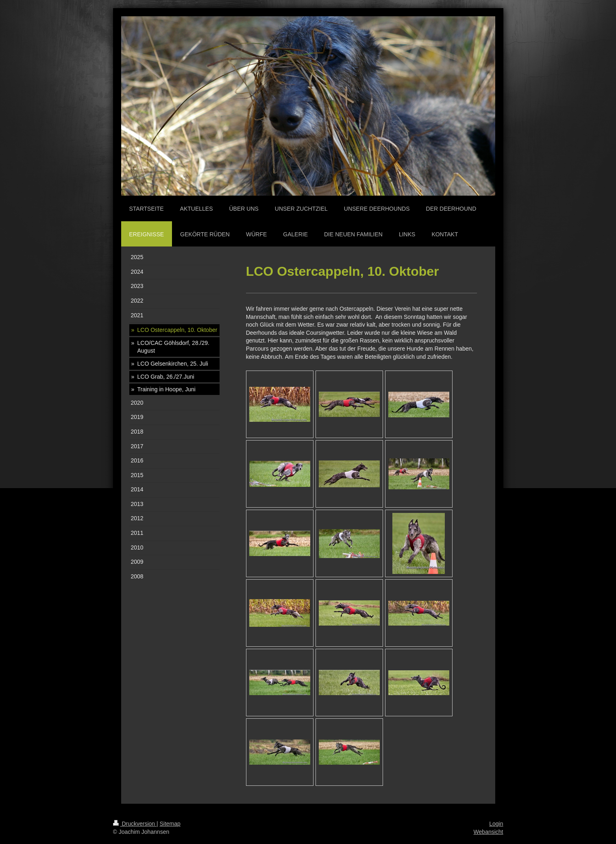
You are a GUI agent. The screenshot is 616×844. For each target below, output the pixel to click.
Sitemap (170, 824)
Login (496, 824)
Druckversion (135, 824)
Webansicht (489, 832)
